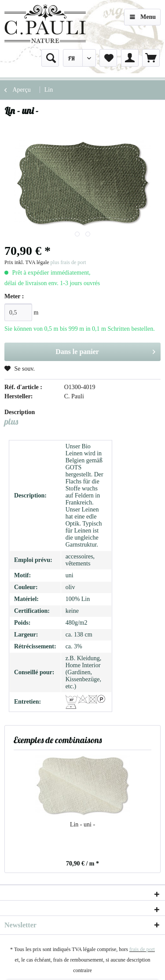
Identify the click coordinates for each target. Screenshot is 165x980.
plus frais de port (68, 262)
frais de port (142, 949)
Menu (143, 15)
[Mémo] (108, 58)
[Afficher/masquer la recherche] (50, 58)
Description (20, 412)
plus (11, 421)
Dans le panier (105, 350)
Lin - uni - (82, 824)
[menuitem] (50, 58)
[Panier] (151, 58)
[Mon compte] (130, 58)
